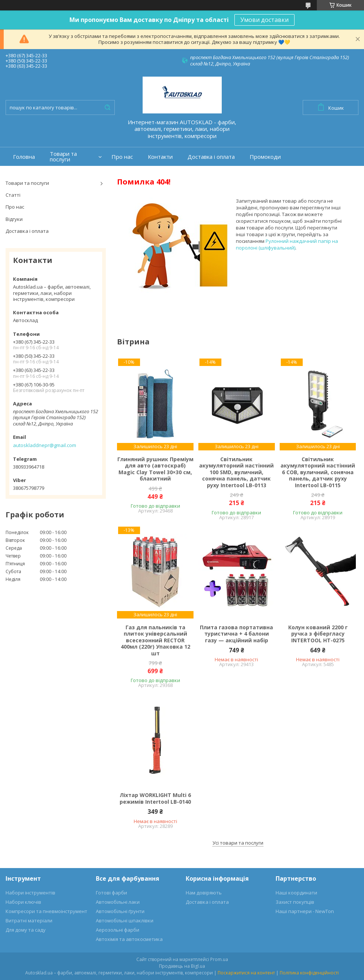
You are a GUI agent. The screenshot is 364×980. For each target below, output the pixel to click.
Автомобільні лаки (118, 902)
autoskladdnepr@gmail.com (45, 445)
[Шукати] (107, 107)
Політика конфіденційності (309, 973)
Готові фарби (111, 893)
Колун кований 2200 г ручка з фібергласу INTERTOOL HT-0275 (318, 634)
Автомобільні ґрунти (120, 911)
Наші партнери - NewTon (305, 911)
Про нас (122, 157)
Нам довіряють (204, 893)
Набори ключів (23, 902)
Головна (24, 157)
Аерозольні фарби (118, 930)
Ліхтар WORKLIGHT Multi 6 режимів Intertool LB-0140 (155, 798)
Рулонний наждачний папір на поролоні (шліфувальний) (287, 244)
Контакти (160, 157)
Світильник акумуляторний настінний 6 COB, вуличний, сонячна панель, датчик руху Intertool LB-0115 (318, 472)
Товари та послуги (63, 157)
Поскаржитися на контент (246, 973)
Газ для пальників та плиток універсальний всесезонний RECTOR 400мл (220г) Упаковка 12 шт (155, 640)
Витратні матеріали (29, 920)
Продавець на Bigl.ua (182, 966)
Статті (13, 195)
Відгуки (14, 219)
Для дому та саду (26, 930)
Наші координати (296, 893)
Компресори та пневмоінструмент (46, 911)
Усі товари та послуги (238, 843)
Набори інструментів (30, 893)
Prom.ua (219, 959)
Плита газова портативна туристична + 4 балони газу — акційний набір (236, 634)
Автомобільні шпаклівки (125, 920)
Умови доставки (264, 20)
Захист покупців (295, 902)
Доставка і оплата (211, 157)
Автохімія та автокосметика (129, 939)
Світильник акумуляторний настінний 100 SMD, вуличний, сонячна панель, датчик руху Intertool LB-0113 (236, 472)
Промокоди (265, 157)
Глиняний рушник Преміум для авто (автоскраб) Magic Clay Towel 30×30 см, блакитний (155, 469)
